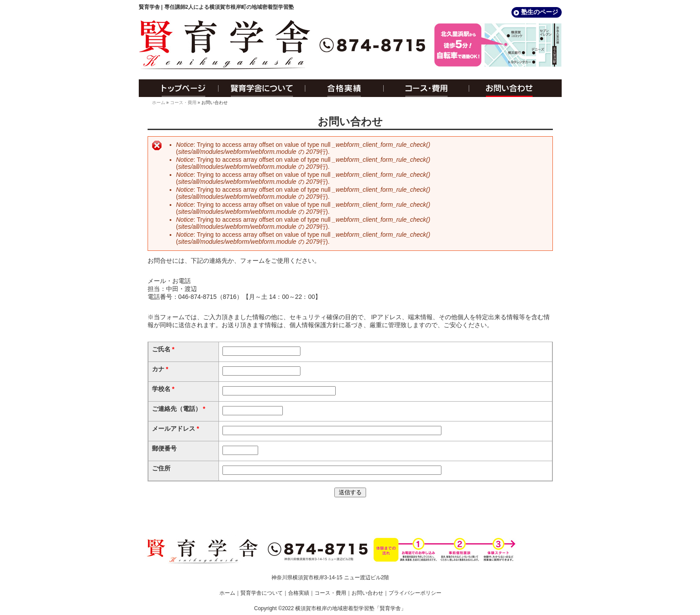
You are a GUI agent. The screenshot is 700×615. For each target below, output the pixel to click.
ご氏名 (163, 349)
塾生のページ (540, 12)
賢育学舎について (262, 88)
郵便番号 (164, 448)
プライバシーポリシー (415, 593)
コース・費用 (426, 88)
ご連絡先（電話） (179, 409)
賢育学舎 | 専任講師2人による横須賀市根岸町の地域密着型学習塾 (217, 7)
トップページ (179, 88)
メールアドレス (176, 429)
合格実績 (344, 88)
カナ (160, 369)
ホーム (159, 102)
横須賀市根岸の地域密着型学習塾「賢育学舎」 (351, 608)
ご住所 (161, 468)
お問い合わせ (515, 88)
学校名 (163, 389)
